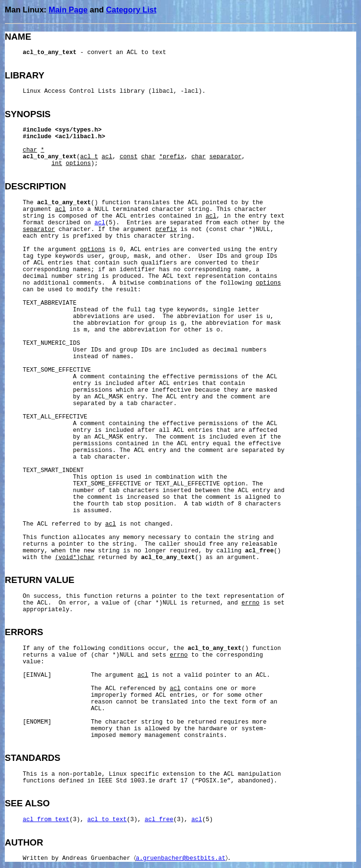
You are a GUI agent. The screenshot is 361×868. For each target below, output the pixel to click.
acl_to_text (107, 820)
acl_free (159, 820)
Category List (131, 10)
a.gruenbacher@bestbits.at (181, 858)
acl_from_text (46, 820)
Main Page (68, 10)
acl (100, 223)
